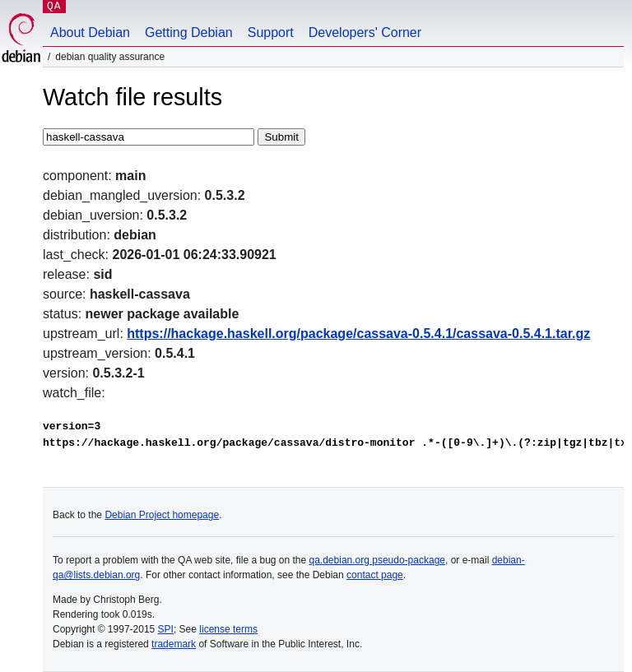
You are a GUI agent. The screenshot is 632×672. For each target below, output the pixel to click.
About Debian (90, 32)
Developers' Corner (365, 32)
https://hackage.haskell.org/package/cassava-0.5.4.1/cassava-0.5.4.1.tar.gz (358, 334)
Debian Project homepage (162, 515)
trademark (174, 644)
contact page (375, 575)
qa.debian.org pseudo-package (377, 560)
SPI (166, 629)
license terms (228, 629)
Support (271, 32)
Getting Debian (189, 32)
